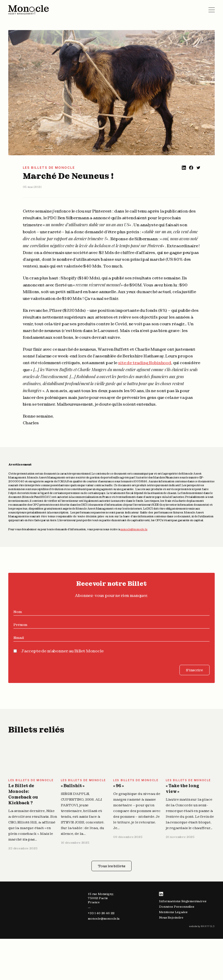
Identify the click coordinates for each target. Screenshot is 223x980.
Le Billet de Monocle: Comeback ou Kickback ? (23, 794)
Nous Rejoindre (171, 918)
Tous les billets (112, 866)
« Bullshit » (73, 786)
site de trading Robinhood (145, 363)
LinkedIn (161, 894)
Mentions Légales (173, 912)
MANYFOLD (208, 926)
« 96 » (118, 786)
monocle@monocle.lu (134, 529)
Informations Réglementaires (183, 901)
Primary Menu (211, 10)
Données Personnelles (177, 907)
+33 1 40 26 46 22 (101, 913)
